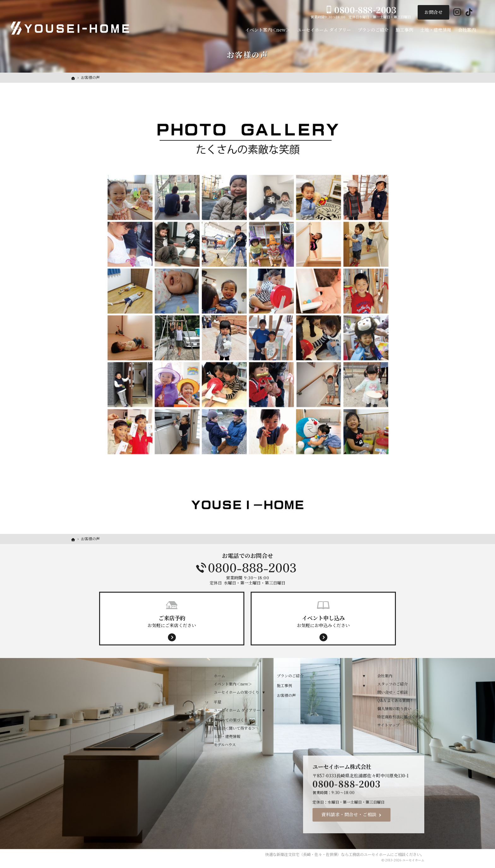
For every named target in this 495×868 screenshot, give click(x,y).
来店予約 (488, 201)
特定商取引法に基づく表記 (400, 717)
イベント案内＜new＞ (233, 684)
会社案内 (385, 676)
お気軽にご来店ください (172, 621)
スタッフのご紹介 (392, 684)
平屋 (218, 702)
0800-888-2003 (247, 568)
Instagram (457, 12)
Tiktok (469, 12)
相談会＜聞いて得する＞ (235, 728)
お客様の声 (286, 695)
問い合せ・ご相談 (392, 692)
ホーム (219, 676)
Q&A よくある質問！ (395, 700)
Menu (488, 154)
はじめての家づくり (231, 720)
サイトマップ (388, 725)
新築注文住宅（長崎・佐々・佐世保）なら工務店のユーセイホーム (333, 854)
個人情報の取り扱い (394, 708)
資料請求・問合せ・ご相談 (349, 814)
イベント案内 (488, 249)
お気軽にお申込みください (323, 621)
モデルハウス (225, 744)
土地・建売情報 (227, 736)
